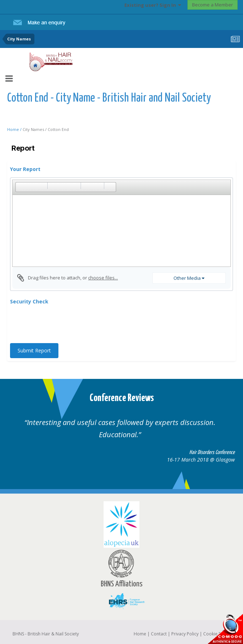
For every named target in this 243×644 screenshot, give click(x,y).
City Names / (35, 129)
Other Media (189, 278)
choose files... (103, 278)
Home (140, 634)
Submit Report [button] (34, 350)
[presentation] (65, 324)
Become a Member (213, 5)
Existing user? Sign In (153, 5)
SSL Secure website (225, 629)
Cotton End (58, 129)
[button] (21, 187)
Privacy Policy (185, 634)
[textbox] (121, 231)
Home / (15, 129)
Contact (159, 634)
